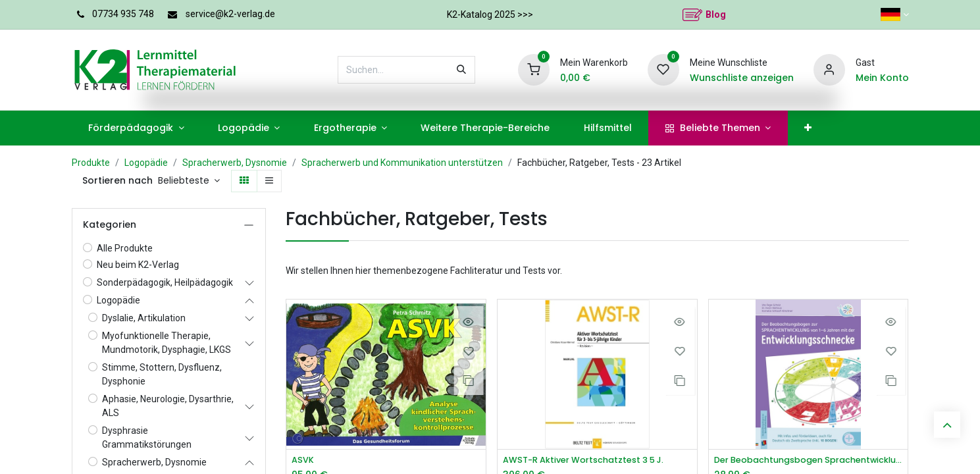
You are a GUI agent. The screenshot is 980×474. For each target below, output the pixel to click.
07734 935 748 (123, 14)
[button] (189, 181)
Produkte (91, 163)
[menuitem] (137, 128)
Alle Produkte (125, 248)
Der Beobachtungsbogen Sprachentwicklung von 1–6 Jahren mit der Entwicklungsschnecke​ (809, 461)
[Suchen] (461, 70)
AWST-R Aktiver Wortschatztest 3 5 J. (592, 461)
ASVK (304, 461)
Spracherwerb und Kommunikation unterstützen (402, 163)
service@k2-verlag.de (230, 14)
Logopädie (146, 163)
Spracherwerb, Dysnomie (235, 163)
